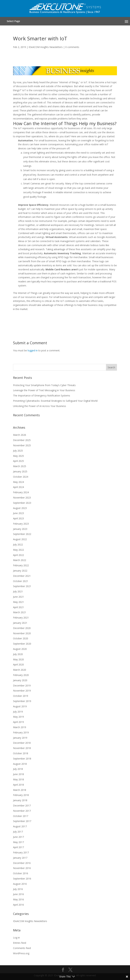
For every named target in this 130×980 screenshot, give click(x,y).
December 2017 (22, 806)
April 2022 (18, 555)
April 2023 (18, 518)
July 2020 (18, 654)
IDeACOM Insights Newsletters (46, 47)
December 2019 (22, 686)
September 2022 (22, 534)
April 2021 (18, 607)
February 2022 (21, 565)
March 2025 (20, 466)
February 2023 (21, 524)
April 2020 (18, 664)
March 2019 (20, 727)
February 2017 (21, 852)
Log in (16, 938)
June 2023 (18, 513)
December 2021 (22, 576)
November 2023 (22, 498)
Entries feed (20, 943)
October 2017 (21, 816)
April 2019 (18, 722)
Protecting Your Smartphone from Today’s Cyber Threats (44, 385)
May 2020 (18, 659)
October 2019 (21, 696)
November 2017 (22, 811)
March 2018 (20, 790)
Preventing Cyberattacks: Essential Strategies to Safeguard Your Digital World (55, 401)
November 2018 (22, 748)
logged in (33, 350)
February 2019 (21, 732)
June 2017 (18, 837)
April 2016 (18, 905)
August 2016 (20, 884)
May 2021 (18, 602)
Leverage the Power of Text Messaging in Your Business (44, 390)
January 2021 (20, 623)
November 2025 (22, 445)
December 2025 (22, 440)
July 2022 (18, 544)
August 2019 (20, 706)
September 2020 (22, 644)
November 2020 (22, 633)
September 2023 (22, 503)
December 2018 (22, 743)
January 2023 (20, 529)
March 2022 (20, 560)
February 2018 (21, 795)
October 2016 (21, 873)
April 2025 (18, 461)
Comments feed (22, 948)
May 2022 (18, 550)
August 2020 (20, 649)
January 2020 (20, 680)
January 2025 (20, 471)
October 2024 (21, 477)
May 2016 (18, 899)
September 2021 (22, 586)
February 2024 (21, 492)
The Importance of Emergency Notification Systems (42, 396)
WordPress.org (21, 953)
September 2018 (22, 759)
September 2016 (22, 879)
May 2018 (18, 779)
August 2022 (20, 539)
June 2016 (18, 894)
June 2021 (18, 597)
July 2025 (18, 451)
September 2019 (22, 701)
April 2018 (18, 785)
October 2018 (21, 753)
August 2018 (20, 764)
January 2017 (20, 858)
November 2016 (22, 868)
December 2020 (22, 628)
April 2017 (18, 847)
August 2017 (20, 826)
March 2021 (20, 612)
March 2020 (20, 670)
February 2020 (21, 675)
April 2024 (18, 487)
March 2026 (20, 435)
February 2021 (21, 618)
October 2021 (21, 581)
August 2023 (20, 508)
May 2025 (18, 456)
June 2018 (18, 774)
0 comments (72, 47)
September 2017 (22, 821)
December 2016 (22, 863)
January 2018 (20, 800)
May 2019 (18, 717)
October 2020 (21, 638)
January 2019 (20, 738)
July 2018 (18, 769)
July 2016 (18, 889)
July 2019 (18, 712)
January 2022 (20, 571)
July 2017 (18, 832)
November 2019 (22, 691)
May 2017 (18, 842)
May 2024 (18, 482)
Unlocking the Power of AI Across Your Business (40, 406)
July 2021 (18, 591)
